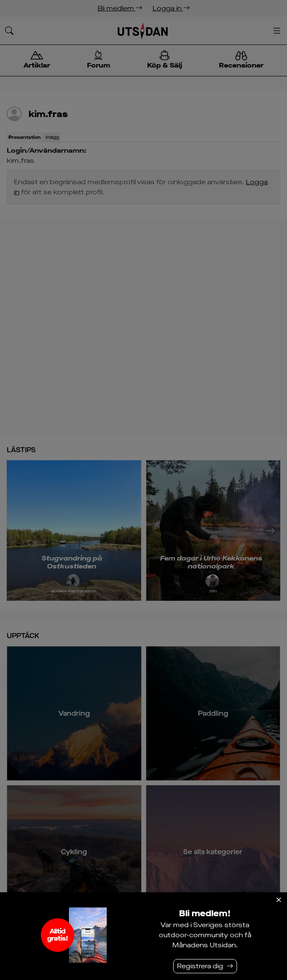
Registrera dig (200, 966)
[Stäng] (279, 900)
